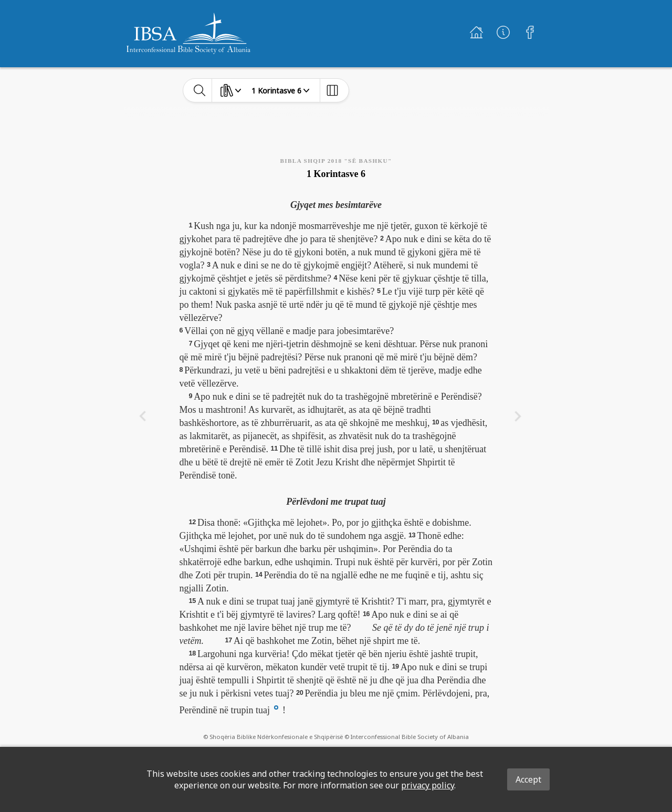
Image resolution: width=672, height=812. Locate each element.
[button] (276, 707)
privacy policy (428, 785)
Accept (528, 779)
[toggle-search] (200, 90)
